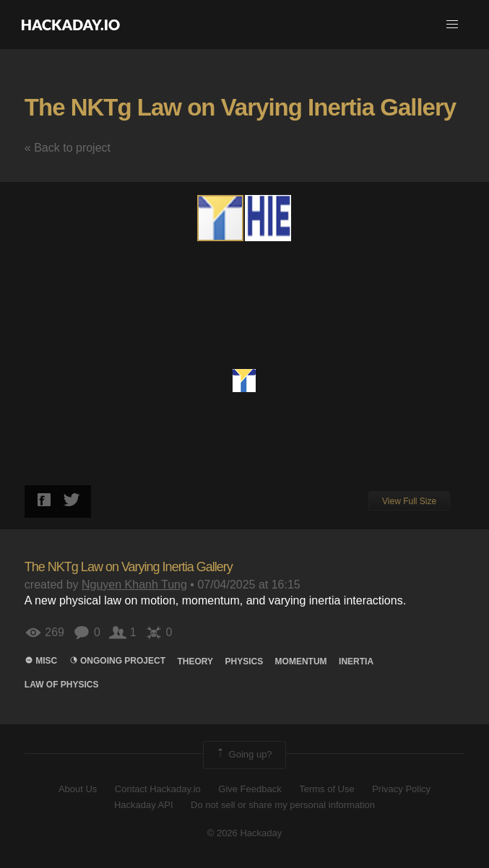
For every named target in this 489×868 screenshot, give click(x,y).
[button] (452, 25)
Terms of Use (327, 789)
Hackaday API (144, 805)
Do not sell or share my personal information (283, 805)
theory (195, 661)
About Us (78, 789)
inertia (356, 661)
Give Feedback (250, 789)
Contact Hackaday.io (158, 789)
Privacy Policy (401, 789)
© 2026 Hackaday (245, 833)
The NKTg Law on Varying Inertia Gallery (240, 107)
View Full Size (409, 501)
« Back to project (68, 148)
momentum (301, 661)
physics (244, 661)
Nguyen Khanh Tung (134, 585)
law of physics (62, 685)
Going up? (243, 755)
